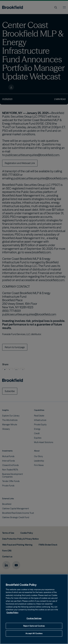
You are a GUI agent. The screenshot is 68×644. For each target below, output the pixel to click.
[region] (34, 609)
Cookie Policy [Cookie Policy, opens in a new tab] (12, 613)
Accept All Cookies (34, 633)
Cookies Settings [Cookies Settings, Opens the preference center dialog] (34, 618)
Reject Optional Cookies (34, 626)
